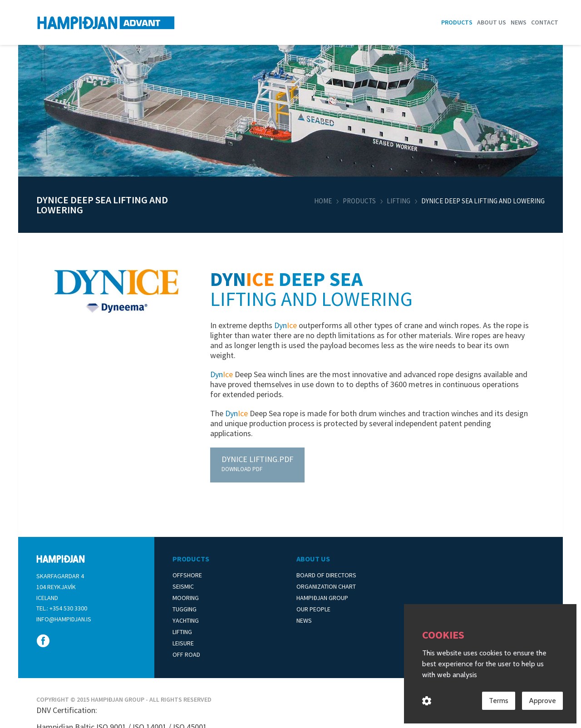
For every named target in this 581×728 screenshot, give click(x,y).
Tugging (185, 609)
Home (323, 201)
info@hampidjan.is (64, 619)
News (519, 22)
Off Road (186, 654)
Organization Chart (326, 586)
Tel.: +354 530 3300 (62, 608)
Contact (545, 22)
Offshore (187, 575)
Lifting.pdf (257, 459)
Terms (499, 703)
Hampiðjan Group (322, 598)
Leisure (183, 643)
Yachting (186, 620)
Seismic (183, 586)
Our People (313, 609)
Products (457, 22)
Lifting (399, 201)
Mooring (186, 598)
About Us (313, 559)
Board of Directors (326, 575)
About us (492, 22)
